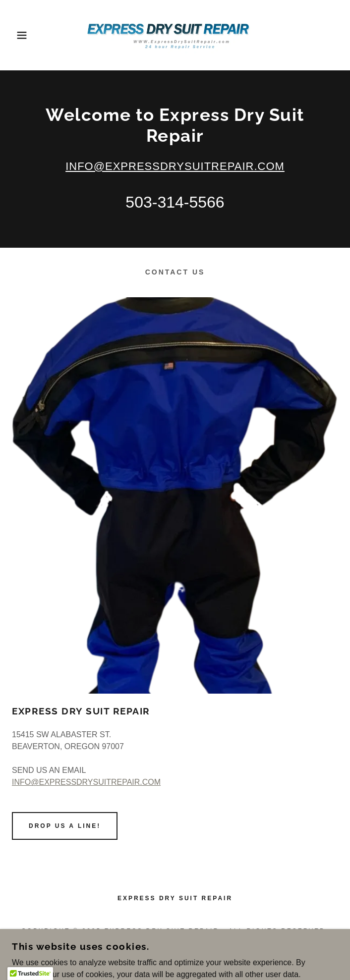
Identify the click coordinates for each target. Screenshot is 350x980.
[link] (175, 35)
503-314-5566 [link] (175, 202)
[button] (23, 35)
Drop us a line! (65, 826)
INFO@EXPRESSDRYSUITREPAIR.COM (175, 166)
